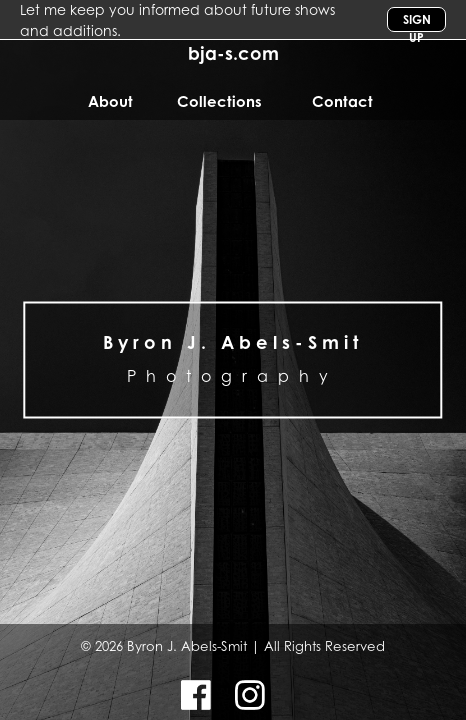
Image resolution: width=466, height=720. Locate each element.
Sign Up (417, 22)
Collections (219, 101)
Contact (342, 101)
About (110, 101)
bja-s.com (233, 53)
